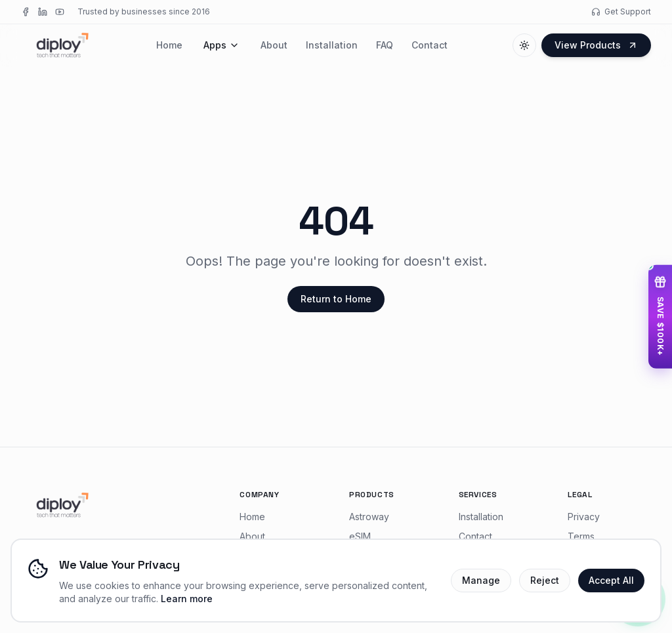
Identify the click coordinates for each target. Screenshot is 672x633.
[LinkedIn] (43, 12)
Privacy (584, 517)
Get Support (621, 11)
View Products (596, 45)
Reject (545, 580)
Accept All (611, 580)
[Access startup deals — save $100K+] (660, 316)
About (274, 45)
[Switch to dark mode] (524, 45)
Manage (481, 580)
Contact (430, 45)
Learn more (187, 599)
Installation (332, 45)
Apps (221, 45)
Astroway (369, 517)
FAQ (385, 45)
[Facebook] (26, 12)
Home (169, 45)
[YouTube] (60, 12)
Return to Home (336, 299)
